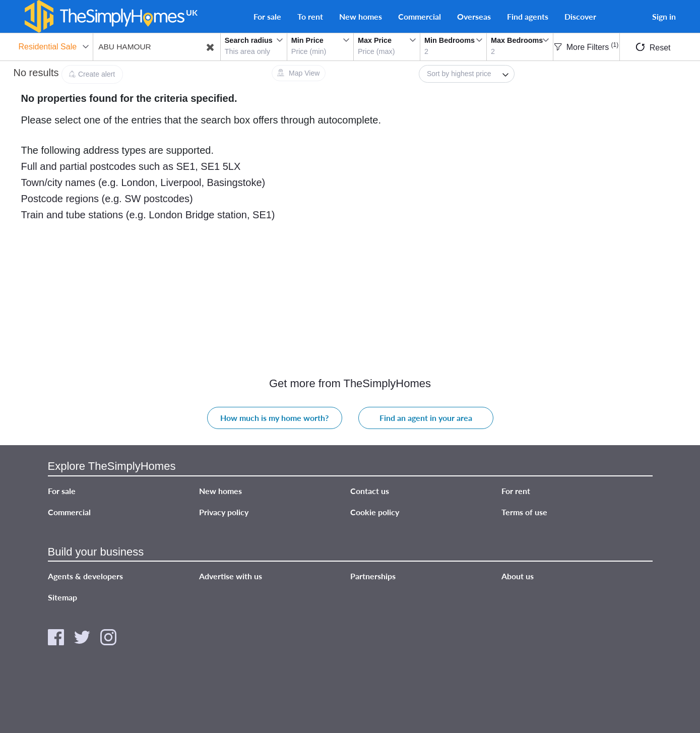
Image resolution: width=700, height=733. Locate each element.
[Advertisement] (608, 140)
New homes (361, 16)
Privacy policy (224, 512)
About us (518, 576)
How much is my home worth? (274, 418)
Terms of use (524, 512)
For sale (267, 16)
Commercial (420, 16)
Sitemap (62, 597)
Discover (580, 16)
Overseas (474, 16)
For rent (516, 491)
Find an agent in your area (426, 418)
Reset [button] (653, 47)
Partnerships (373, 576)
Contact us (370, 491)
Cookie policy (375, 512)
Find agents (528, 16)
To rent (310, 16)
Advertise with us (231, 576)
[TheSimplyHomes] (104, 16)
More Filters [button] (586, 47)
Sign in (664, 16)
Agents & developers (85, 576)
